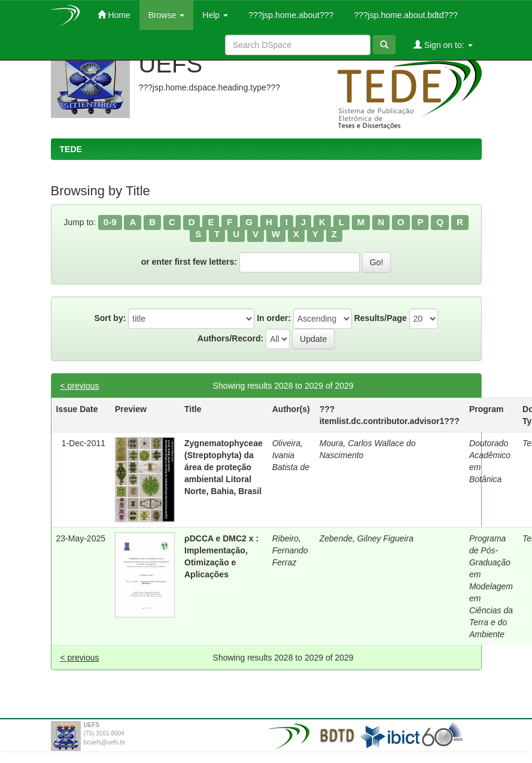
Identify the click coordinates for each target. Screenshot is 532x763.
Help (215, 15)
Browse (167, 15)
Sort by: (110, 318)
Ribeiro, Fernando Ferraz (290, 550)
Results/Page (381, 318)
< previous (80, 386)
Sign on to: (443, 45)
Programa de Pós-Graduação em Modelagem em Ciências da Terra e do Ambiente (491, 586)
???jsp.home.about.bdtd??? (404, 15)
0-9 (110, 222)
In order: (274, 318)
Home (114, 15)
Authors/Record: (230, 338)
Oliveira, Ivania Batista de (291, 455)
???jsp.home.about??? (290, 15)
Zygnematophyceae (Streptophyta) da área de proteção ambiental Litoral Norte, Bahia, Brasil (224, 467)
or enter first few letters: (189, 262)
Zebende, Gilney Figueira (367, 538)
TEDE (71, 149)
